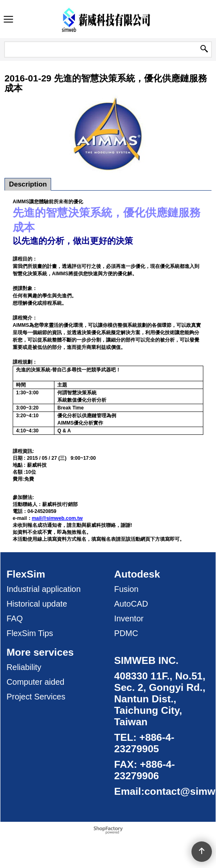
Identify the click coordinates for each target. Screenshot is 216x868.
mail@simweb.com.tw (57, 518)
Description (28, 184)
